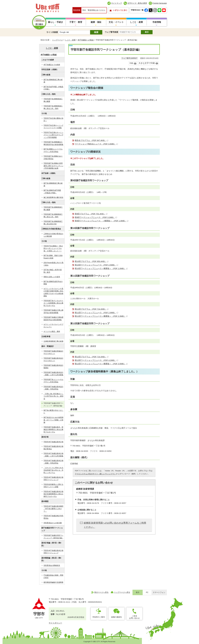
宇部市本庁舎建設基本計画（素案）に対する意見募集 (53, 455)
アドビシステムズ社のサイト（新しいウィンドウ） (95, 474)
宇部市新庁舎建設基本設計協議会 (53, 367)
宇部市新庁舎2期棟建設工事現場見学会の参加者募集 (53, 143)
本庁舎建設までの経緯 (52, 65)
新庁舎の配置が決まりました (53, 412)
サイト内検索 (52, 32)
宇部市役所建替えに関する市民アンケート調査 (53, 486)
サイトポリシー (55, 623)
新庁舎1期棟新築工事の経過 (53, 184)
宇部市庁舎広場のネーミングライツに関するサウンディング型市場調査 (53, 135)
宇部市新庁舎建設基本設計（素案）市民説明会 (53, 388)
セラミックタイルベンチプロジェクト (53, 326)
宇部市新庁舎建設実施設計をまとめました (53, 352)
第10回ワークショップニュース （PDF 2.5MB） (96, 265)
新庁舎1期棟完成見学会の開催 (53, 283)
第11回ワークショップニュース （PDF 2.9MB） (96, 313)
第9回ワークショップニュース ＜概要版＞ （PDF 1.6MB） (102, 221)
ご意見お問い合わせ (134, 617)
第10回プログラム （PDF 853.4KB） (92, 261)
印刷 (131, 63)
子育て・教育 (76, 22)
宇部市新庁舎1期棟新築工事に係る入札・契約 (53, 216)
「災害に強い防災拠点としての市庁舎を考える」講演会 (53, 396)
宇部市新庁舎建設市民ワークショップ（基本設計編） (53, 537)
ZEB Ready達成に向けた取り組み (53, 264)
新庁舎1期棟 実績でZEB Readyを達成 (53, 257)
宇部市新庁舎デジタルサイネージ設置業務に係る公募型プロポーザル (53, 303)
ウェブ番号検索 (111, 32)
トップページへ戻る (122, 592)
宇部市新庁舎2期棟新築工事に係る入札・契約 (53, 107)
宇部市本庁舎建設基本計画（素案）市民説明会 (53, 462)
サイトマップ (117, 3)
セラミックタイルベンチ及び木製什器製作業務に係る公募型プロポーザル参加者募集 (53, 292)
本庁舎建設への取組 (86, 40)
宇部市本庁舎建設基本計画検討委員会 (53, 448)
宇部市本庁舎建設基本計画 (53, 442)
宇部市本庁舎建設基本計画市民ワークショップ (53, 479)
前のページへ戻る (101, 592)
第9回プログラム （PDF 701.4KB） (91, 214)
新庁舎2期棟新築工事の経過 (53, 81)
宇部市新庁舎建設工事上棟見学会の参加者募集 (53, 311)
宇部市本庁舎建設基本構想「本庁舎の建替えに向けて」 (53, 509)
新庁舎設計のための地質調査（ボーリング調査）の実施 (53, 420)
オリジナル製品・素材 (52, 331)
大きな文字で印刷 (147, 63)
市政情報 (157, 22)
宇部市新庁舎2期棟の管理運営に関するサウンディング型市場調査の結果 (53, 166)
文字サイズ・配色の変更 (137, 3)
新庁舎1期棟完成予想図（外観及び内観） (52, 192)
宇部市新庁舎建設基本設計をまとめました (53, 359)
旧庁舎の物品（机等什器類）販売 (53, 271)
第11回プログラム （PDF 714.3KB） (92, 309)
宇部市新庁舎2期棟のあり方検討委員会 (53, 157)
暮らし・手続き (56, 22)
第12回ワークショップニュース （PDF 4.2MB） (96, 360)
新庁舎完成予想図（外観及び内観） (53, 88)
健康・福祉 (96, 22)
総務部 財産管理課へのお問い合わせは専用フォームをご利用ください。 (115, 525)
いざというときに (120, 10)
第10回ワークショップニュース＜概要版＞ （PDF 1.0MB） (101, 268)
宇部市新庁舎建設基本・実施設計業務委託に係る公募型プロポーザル (53, 430)
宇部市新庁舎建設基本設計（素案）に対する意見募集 (53, 374)
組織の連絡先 (117, 617)
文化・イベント (116, 22)
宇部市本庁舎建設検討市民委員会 (53, 517)
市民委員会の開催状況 (52, 565)
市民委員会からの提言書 (53, 523)
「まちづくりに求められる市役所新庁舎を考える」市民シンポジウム (53, 470)
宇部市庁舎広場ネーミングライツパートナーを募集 (53, 127)
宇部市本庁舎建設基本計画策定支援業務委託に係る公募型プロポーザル (53, 494)
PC (147, 592)
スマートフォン (159, 592)
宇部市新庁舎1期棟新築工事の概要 (53, 208)
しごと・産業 (136, 22)
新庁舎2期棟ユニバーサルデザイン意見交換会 (53, 150)
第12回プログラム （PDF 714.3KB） (92, 357)
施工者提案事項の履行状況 (53, 197)
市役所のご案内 (99, 617)
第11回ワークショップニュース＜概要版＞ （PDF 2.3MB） (101, 316)
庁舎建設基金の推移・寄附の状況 (53, 576)
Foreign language (160, 3)
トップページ (57, 40)
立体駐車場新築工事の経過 (53, 341)
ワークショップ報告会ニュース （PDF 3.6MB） (96, 144)
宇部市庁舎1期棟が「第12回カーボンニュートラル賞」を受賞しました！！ (53, 248)
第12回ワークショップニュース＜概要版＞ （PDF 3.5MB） (101, 364)
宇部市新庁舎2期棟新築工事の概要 (53, 100)
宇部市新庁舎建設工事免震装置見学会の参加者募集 (53, 319)
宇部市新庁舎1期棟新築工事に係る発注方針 (53, 223)
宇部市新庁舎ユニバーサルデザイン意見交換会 (53, 381)
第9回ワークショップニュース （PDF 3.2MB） (96, 217)
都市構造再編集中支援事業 (53, 582)
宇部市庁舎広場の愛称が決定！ (53, 120)
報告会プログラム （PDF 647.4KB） (92, 140)
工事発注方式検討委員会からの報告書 (53, 235)
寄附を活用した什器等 (52, 277)
